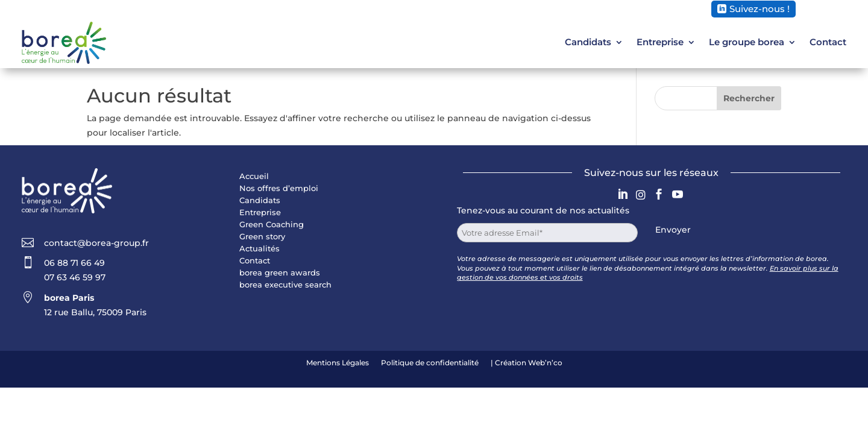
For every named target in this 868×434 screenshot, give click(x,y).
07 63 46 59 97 (75, 277)
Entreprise (660, 42)
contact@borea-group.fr (96, 243)
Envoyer (673, 230)
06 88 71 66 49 (74, 263)
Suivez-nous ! (759, 9)
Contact (828, 42)
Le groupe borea (747, 42)
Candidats (588, 42)
